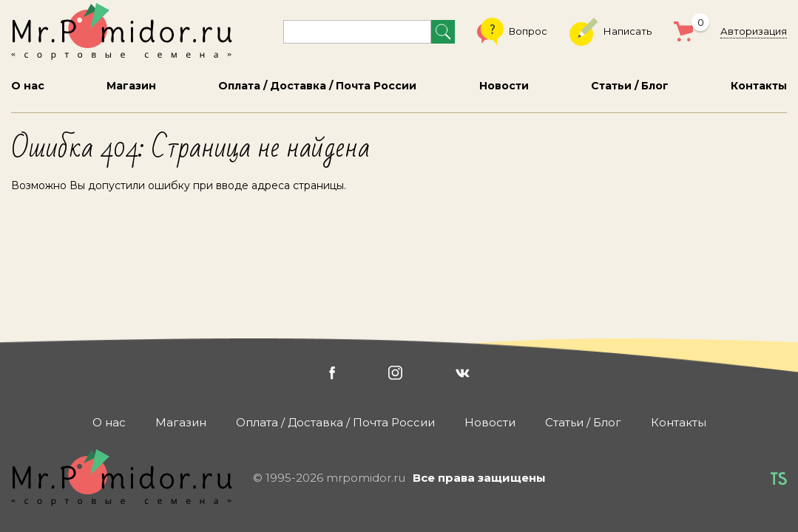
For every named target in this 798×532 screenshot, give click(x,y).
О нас (28, 86)
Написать (611, 32)
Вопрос (512, 32)
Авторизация (754, 31)
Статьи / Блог (630, 86)
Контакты (759, 86)
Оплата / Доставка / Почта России (317, 86)
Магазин (131, 86)
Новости (504, 86)
